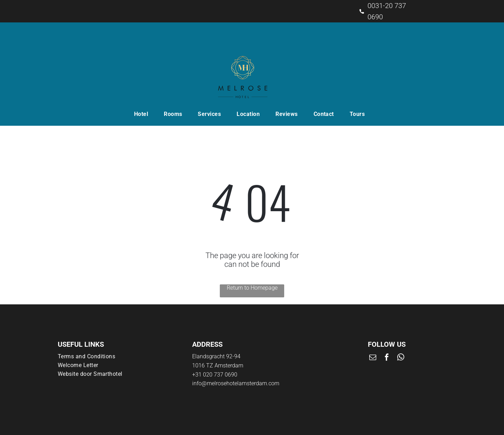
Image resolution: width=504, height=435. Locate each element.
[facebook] (387, 358)
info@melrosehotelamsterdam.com (236, 383)
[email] (373, 358)
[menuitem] (144, 114)
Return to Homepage (252, 288)
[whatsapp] (401, 358)
